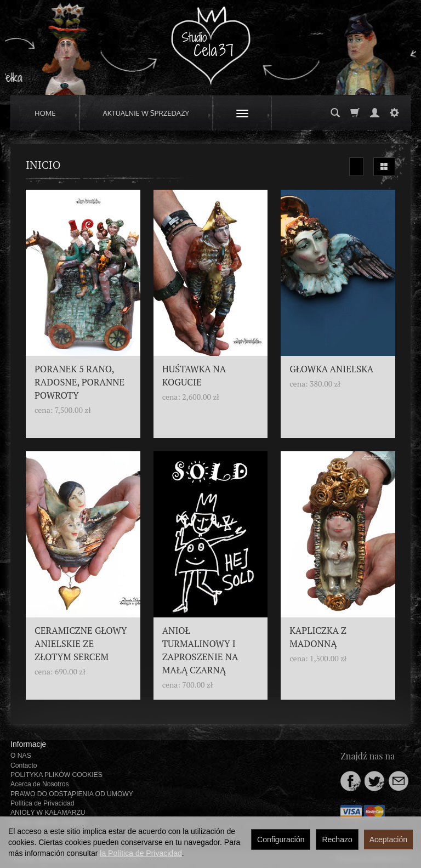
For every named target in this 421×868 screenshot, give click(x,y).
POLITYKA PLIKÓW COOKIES (56, 775)
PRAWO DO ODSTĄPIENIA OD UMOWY (72, 794)
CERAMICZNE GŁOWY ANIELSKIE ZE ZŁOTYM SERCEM (81, 644)
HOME (45, 113)
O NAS (21, 756)
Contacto (24, 765)
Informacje (28, 744)
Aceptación (388, 839)
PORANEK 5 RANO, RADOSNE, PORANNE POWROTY (79, 382)
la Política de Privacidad (141, 853)
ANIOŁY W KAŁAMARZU (48, 813)
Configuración (281, 839)
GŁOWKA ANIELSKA (331, 369)
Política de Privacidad (42, 803)
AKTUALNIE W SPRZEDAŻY (146, 113)
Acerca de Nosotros (39, 784)
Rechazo (337, 839)
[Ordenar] (356, 167)
